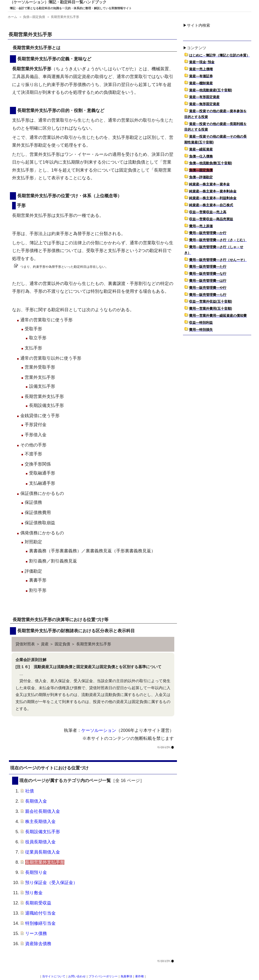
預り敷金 (34, 893)
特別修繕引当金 (40, 923)
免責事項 (126, 976)
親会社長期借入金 (43, 811)
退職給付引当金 (40, 913)
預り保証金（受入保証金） (51, 883)
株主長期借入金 (40, 822)
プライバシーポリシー (103, 976)
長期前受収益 (38, 903)
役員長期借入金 (40, 842)
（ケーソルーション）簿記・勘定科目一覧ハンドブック (58, 2)
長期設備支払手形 (43, 832)
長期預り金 (36, 872)
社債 (30, 791)
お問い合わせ (77, 976)
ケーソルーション (99, 730)
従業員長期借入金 (43, 852)
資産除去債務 (38, 944)
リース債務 (36, 933)
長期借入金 (36, 801)
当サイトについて (54, 976)
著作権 (139, 976)
